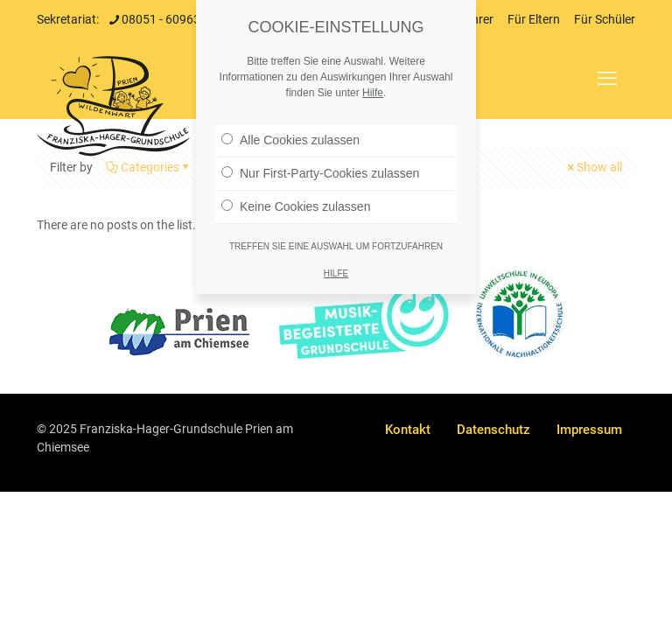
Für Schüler (605, 19)
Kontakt (408, 430)
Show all (593, 167)
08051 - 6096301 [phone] (168, 19)
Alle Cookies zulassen (290, 140)
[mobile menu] (607, 79)
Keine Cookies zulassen (296, 206)
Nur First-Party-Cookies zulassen (320, 173)
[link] (179, 332)
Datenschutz (493, 430)
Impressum (589, 430)
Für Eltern (534, 19)
